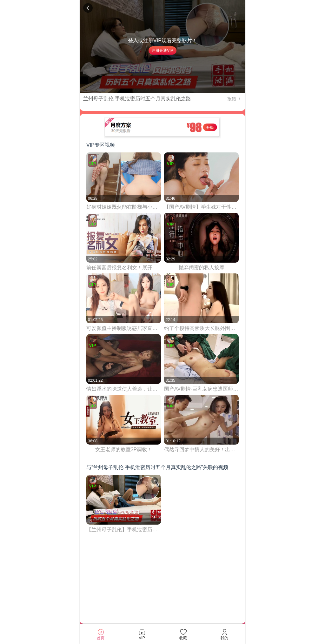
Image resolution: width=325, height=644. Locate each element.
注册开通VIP (162, 50)
